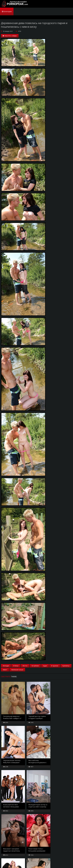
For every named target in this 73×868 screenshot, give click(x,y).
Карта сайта (13, 863)
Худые (45, 666)
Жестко (25, 666)
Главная (4, 863)
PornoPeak (14, 4)
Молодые (6, 666)
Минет (5, 670)
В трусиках (55, 666)
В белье (16, 666)
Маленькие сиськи (17, 670)
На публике (35, 666)
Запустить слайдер (10, 36)
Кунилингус (66, 666)
